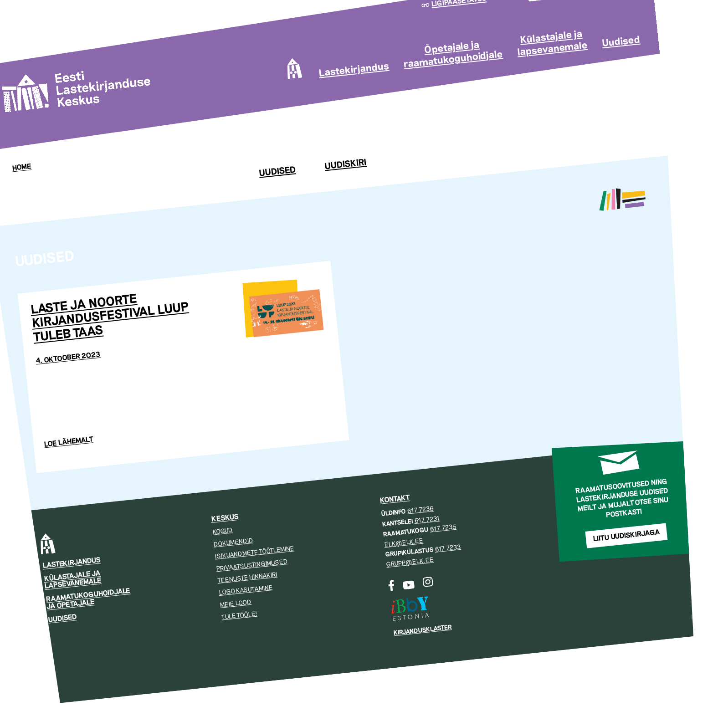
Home (22, 167)
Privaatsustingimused (252, 565)
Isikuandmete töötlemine (255, 552)
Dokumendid (233, 542)
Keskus (225, 518)
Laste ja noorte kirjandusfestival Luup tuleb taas (110, 318)
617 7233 (448, 548)
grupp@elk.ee (410, 563)
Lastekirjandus (354, 70)
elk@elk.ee (403, 542)
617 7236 (420, 510)
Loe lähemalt (69, 442)
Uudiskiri (345, 164)
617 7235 (443, 528)
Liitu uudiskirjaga (626, 536)
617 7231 (427, 519)
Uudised (621, 42)
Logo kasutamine (246, 590)
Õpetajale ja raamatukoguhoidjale (453, 54)
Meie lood (236, 604)
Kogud (223, 531)
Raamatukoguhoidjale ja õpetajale (88, 599)
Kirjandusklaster (423, 630)
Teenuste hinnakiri (247, 578)
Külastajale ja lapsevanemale (552, 43)
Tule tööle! (239, 615)
